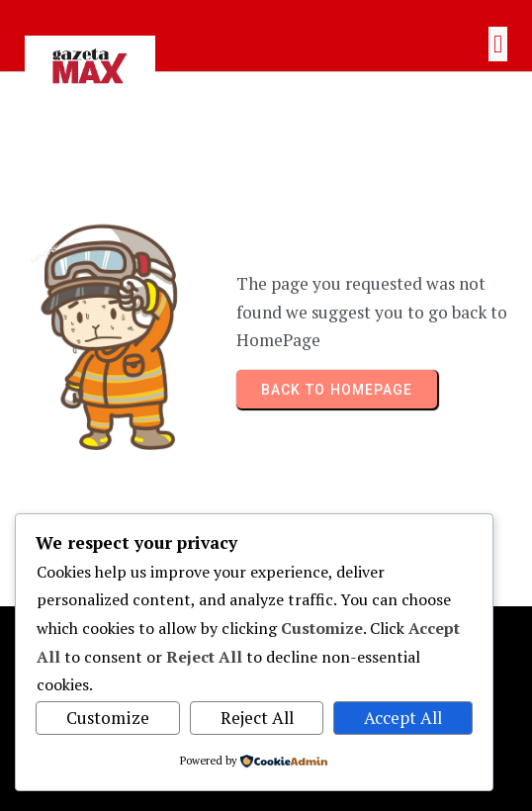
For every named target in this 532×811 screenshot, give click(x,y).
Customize (108, 718)
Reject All (257, 718)
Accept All (403, 718)
